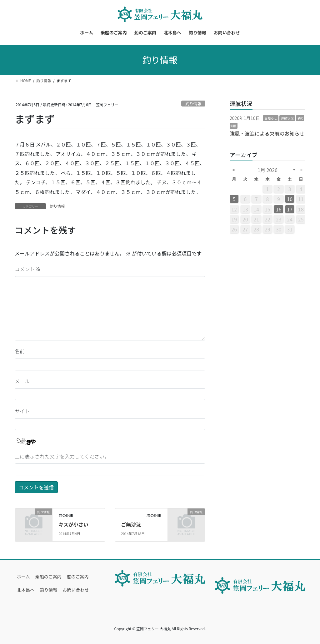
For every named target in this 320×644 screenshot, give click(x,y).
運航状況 (287, 118)
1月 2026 (267, 170)
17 (290, 209)
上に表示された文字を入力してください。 (62, 456)
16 (279, 209)
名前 (20, 351)
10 (290, 199)
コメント (28, 269)
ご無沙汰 (131, 524)
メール (22, 381)
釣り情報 (193, 104)
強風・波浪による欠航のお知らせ (267, 133)
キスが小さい (73, 524)
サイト (22, 411)
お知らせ (271, 118)
